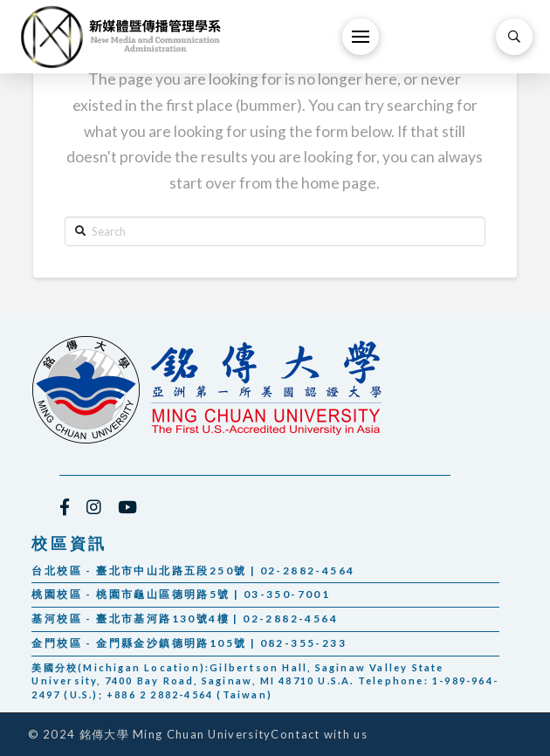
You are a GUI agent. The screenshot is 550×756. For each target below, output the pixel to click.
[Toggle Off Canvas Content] (361, 37)
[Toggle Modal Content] (514, 37)
